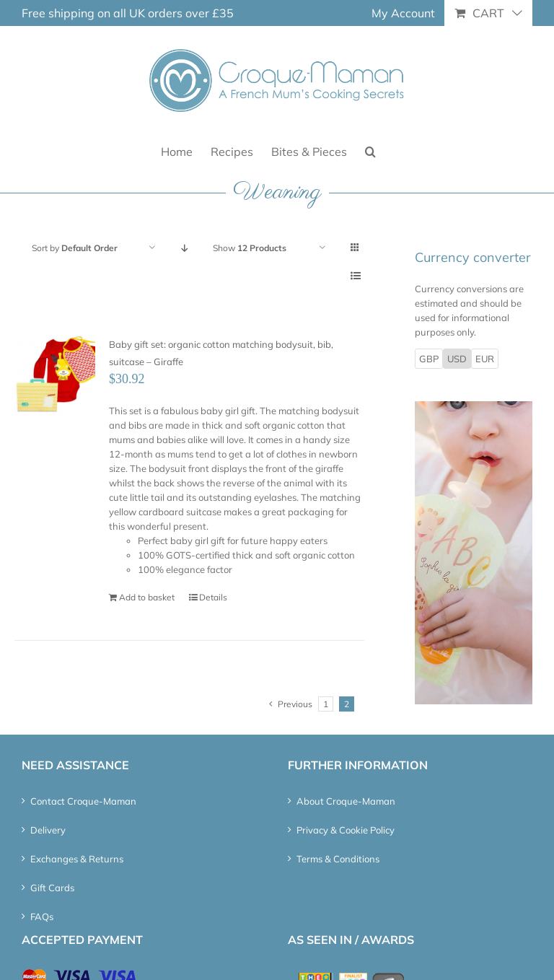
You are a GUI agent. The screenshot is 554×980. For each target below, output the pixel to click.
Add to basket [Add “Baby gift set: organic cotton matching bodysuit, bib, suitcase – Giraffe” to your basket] (147, 597)
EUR (485, 359)
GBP (429, 359)
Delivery (48, 830)
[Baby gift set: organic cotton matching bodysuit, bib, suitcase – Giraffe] (55, 375)
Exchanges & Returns (77, 859)
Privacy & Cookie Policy (346, 830)
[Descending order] (184, 248)
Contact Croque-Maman (83, 801)
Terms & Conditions (338, 859)
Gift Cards (52, 888)
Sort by (75, 248)
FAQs (42, 916)
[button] (370, 150)
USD (457, 359)
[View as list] (355, 276)
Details (213, 597)
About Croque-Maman (346, 801)
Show (250, 248)
